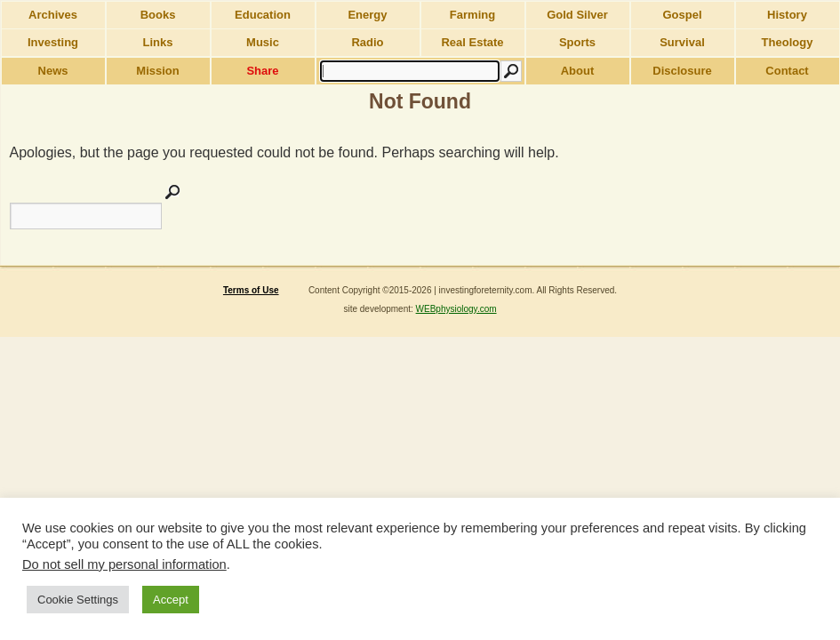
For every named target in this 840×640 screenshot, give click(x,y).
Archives (53, 15)
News (53, 71)
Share (262, 71)
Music (263, 42)
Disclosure (682, 71)
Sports (577, 42)
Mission (157, 71)
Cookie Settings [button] (78, 600)
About (578, 71)
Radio (367, 42)
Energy (367, 15)
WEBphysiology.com (456, 309)
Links (158, 42)
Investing (53, 42)
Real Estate (472, 42)
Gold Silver (577, 15)
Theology (788, 42)
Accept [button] (171, 600)
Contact (787, 71)
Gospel (682, 15)
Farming (472, 15)
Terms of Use (251, 290)
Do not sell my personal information (124, 564)
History (787, 15)
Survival (682, 42)
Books (158, 15)
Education (263, 15)
